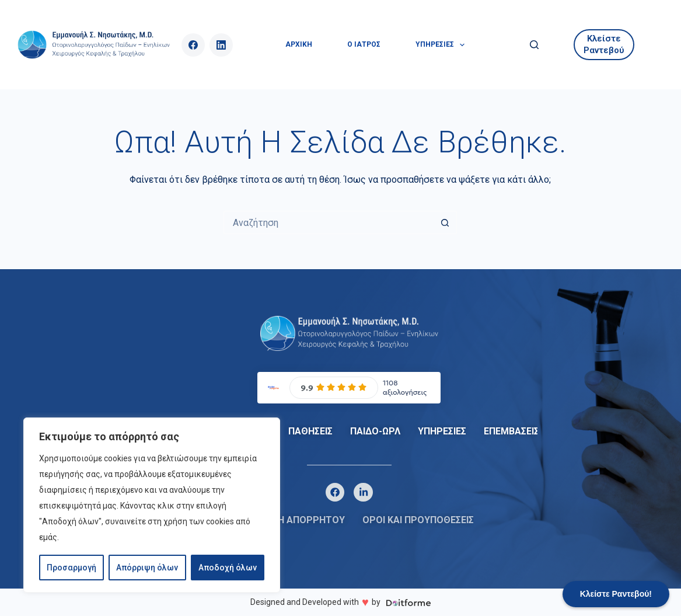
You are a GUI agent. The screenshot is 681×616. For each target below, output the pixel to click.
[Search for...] (329, 222)
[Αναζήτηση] (534, 45)
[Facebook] (193, 45)
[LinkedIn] (221, 45)
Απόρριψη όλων (147, 568)
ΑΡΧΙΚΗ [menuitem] (299, 44)
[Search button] (445, 222)
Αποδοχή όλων (228, 568)
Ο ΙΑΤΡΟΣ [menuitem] (364, 44)
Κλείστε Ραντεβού (604, 44)
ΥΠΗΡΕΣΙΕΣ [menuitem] (442, 45)
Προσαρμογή (71, 568)
